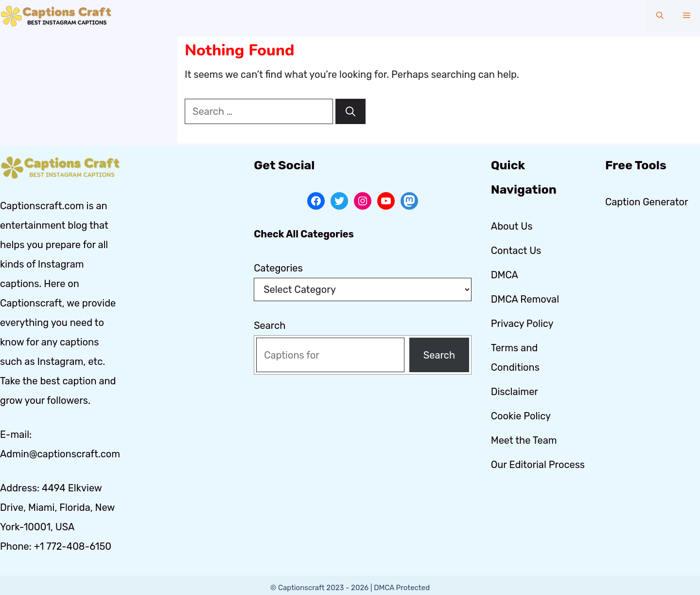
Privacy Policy (522, 324)
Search (270, 325)
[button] (660, 16)
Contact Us (516, 251)
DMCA (505, 275)
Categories (278, 268)
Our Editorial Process (538, 465)
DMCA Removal (525, 299)
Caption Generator (647, 202)
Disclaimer (515, 392)
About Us (512, 226)
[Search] (350, 111)
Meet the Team (524, 440)
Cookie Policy (521, 416)
